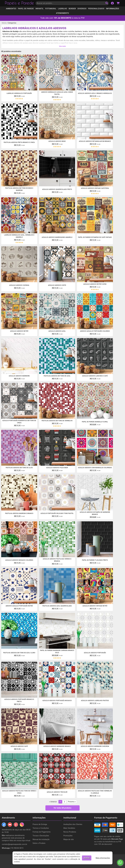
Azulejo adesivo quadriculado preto (57, 188)
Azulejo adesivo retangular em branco (95, 140)
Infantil (40, 9)
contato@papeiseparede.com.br (14, 843)
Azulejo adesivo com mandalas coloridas (95, 466)
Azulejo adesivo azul (57, 330)
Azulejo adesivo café (19, 745)
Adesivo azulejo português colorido (95, 330)
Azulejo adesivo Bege (57, 140)
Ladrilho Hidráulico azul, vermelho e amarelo (19, 235)
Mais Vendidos (69, 827)
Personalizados (96, 9)
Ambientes (11, 9)
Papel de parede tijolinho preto (95, 559)
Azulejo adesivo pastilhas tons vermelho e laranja (95, 790)
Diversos (82, 9)
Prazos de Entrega (40, 823)
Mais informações (103, 858)
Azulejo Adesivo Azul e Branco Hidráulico (95, 92)
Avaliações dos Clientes (73, 823)
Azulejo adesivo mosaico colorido (19, 559)
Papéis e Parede (19, 3)
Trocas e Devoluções (41, 834)
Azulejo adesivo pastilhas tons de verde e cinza (19, 790)
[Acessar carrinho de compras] (118, 3)
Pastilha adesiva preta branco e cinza (19, 141)
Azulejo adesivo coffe (57, 284)
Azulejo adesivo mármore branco (57, 745)
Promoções (68, 834)
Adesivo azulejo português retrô (19, 604)
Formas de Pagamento (42, 830)
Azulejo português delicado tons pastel (57, 512)
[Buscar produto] (107, 3)
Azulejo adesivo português (95, 651)
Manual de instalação (41, 838)
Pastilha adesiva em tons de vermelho (57, 419)
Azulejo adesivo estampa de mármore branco (95, 512)
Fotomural (51, 9)
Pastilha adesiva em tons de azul (57, 374)
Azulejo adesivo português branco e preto (19, 699)
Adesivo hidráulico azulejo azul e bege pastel (57, 92)
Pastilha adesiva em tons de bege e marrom (19, 188)
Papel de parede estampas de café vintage (95, 236)
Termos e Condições (41, 827)
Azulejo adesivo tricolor (57, 791)
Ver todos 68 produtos (62, 806)
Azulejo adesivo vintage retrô (95, 604)
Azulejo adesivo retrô (19, 330)
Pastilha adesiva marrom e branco (19, 512)
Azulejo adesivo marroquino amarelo (57, 236)
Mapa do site (69, 838)
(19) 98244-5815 (13, 847)
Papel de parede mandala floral (95, 420)
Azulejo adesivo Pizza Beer (57, 466)
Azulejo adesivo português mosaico (57, 699)
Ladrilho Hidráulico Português (19, 92)
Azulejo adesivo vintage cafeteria (95, 187)
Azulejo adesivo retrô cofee (95, 283)
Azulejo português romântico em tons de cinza (19, 420)
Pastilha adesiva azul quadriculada (57, 604)
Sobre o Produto (39, 842)
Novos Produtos (70, 830)
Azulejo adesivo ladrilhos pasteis (95, 699)
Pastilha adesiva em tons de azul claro (19, 651)
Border (72, 9)
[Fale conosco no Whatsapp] (120, 863)
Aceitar (87, 858)
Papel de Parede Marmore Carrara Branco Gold (57, 650)
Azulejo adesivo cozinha (19, 284)
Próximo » (72, 800)
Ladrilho (63, 9)
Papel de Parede (26, 9)
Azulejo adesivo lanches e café (95, 374)
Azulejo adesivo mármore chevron (95, 745)
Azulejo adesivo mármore (19, 374)
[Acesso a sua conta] (112, 3)
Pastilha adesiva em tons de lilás (19, 466)
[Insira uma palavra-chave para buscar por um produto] (72, 3)
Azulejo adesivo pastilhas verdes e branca (57, 559)
